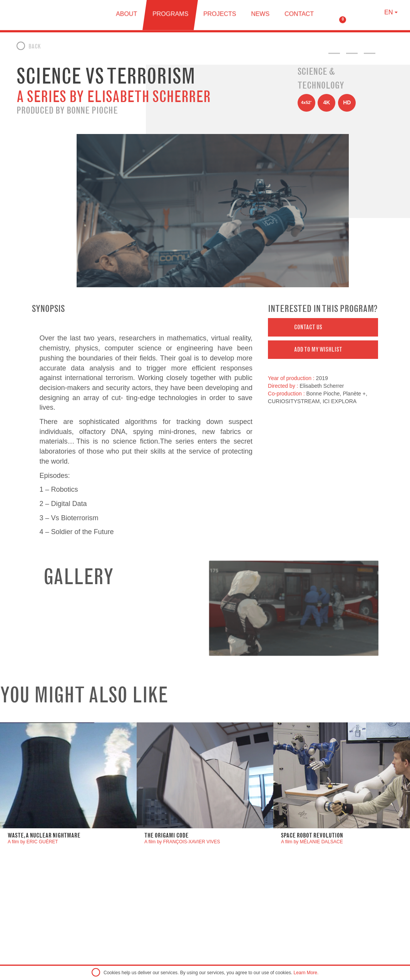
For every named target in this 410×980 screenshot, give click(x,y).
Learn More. (306, 973)
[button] (323, 327)
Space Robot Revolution (312, 835)
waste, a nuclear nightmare (44, 835)
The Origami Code (167, 835)
